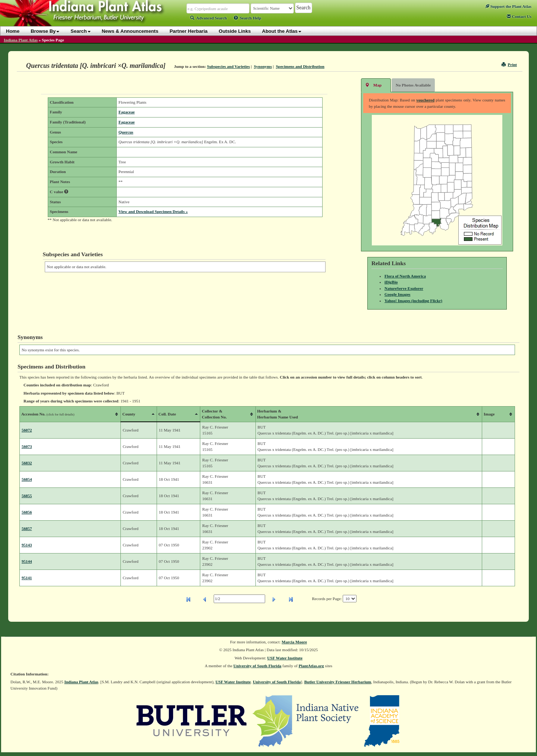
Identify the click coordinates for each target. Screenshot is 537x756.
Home (13, 31)
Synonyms (263, 66)
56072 (27, 430)
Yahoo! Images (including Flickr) (413, 301)
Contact (519, 16)
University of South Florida (257, 666)
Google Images (397, 294)
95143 (27, 545)
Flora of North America (405, 276)
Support (508, 6)
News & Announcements (130, 31)
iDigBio (391, 282)
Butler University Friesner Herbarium (338, 682)
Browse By (45, 31)
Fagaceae (127, 112)
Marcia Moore (294, 642)
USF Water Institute (285, 658)
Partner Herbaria (189, 31)
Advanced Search (208, 18)
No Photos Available (413, 85)
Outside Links (235, 31)
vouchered (425, 100)
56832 (27, 463)
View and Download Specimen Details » (153, 211)
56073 (27, 446)
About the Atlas (282, 31)
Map (373, 85)
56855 (27, 496)
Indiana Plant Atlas (21, 40)
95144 (27, 561)
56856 (27, 512)
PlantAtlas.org (311, 666)
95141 (27, 578)
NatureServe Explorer (404, 288)
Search (80, 31)
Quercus (126, 132)
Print (509, 65)
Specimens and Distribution (300, 66)
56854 (27, 479)
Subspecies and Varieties (228, 66)
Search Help (248, 18)
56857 (27, 528)
